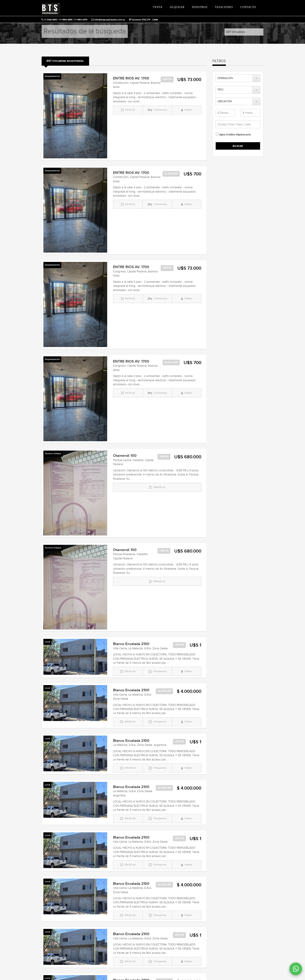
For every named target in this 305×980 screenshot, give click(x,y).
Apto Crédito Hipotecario (233, 134)
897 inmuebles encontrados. (65, 61)
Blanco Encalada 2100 (131, 644)
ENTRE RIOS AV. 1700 (131, 78)
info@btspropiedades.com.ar (108, 20)
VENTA (158, 7)
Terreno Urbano (53, 454)
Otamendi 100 (125, 456)
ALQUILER (177, 7)
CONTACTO (248, 7)
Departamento (52, 76)
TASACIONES (224, 7)
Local (47, 642)
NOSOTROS (200, 7)
